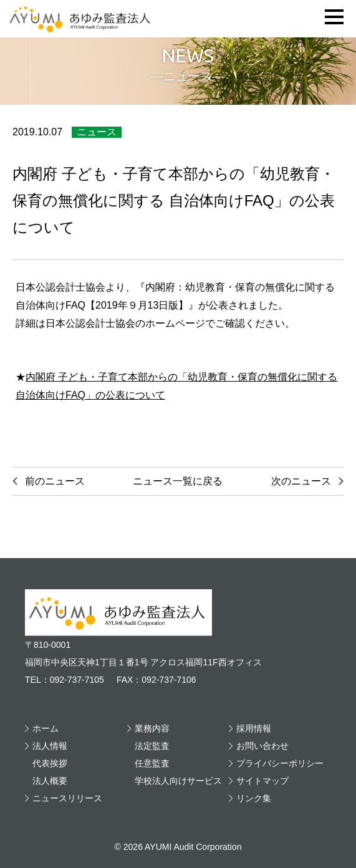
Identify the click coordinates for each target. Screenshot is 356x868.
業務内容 (152, 728)
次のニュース (301, 481)
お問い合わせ (262, 746)
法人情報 (50, 746)
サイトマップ (262, 781)
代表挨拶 (50, 763)
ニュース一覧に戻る (178, 481)
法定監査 (152, 746)
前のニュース (55, 481)
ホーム (46, 728)
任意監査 (152, 763)
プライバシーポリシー (280, 763)
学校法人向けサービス (178, 781)
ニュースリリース (67, 798)
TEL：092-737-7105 (65, 680)
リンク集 (254, 798)
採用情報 (254, 728)
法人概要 (50, 781)
